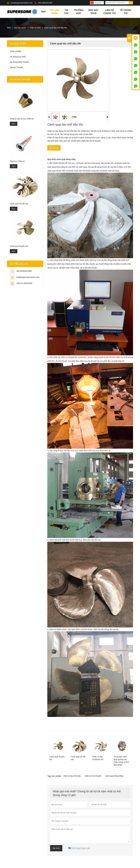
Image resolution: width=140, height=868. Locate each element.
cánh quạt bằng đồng (114, 776)
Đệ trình (56, 848)
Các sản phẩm (54, 12)
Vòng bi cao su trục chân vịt (22, 119)
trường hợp (79, 12)
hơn (14, 124)
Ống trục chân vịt (17, 161)
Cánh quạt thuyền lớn (19, 246)
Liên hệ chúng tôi (110, 12)
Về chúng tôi (126, 12)
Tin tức (66, 12)
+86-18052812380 (45, 3)
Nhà (44, 12)
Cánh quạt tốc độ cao (19, 204)
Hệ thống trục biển (18, 57)
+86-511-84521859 (24, 283)
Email (54, 148)
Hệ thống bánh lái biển (19, 62)
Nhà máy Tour (93, 12)
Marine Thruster (17, 67)
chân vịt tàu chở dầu (72, 776)
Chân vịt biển (35, 28)
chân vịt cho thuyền (93, 776)
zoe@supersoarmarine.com (22, 3)
